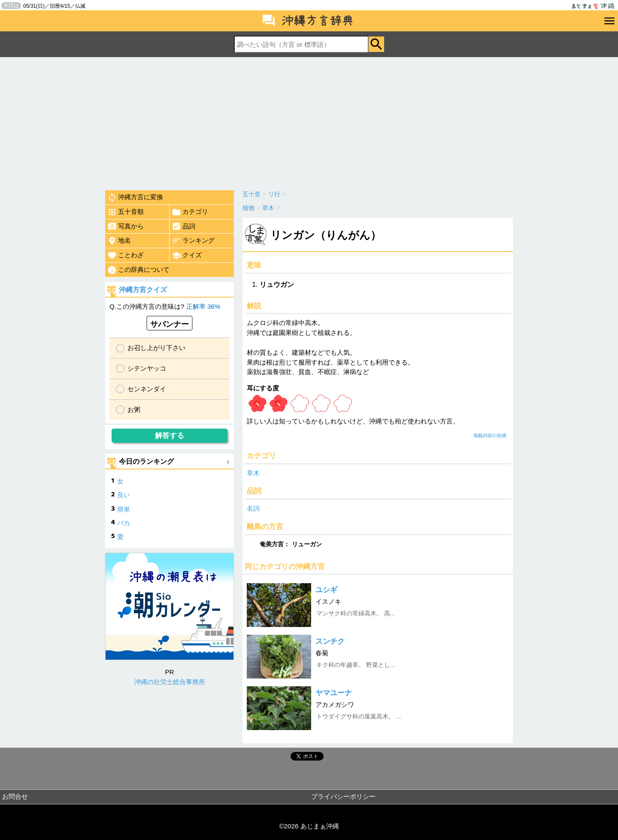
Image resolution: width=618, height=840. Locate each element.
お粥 (134, 409)
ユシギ (326, 590)
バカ (124, 523)
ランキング (193, 241)
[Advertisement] (309, 122)
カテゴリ (190, 212)
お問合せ (15, 796)
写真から (126, 226)
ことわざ (126, 256)
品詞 (183, 226)
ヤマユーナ (334, 693)
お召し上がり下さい (156, 348)
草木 (253, 473)
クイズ (187, 256)
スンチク (330, 641)
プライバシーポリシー (343, 796)
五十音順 (126, 212)
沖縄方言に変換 (135, 198)
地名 (119, 241)
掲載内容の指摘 (490, 435)
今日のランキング (146, 461)
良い (124, 495)
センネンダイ (147, 389)
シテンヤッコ (147, 368)
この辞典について (138, 270)
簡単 (124, 509)
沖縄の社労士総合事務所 (170, 682)
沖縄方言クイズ (143, 290)
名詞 (253, 508)
